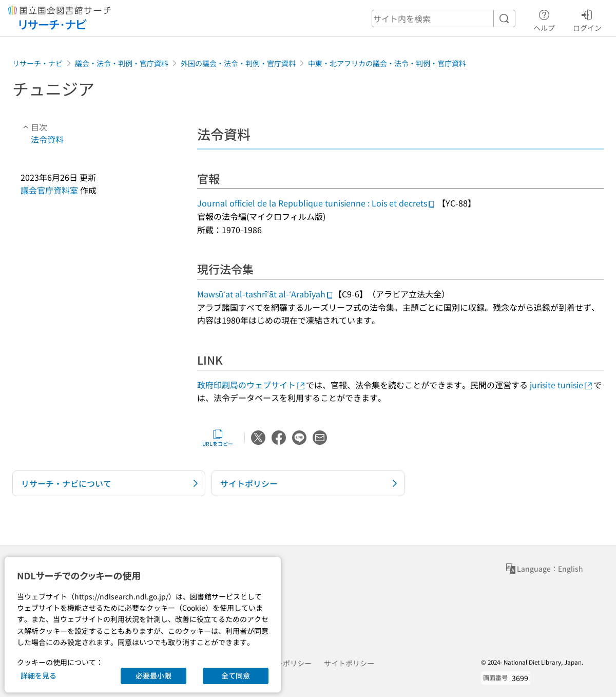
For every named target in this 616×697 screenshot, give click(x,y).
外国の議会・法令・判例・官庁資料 (238, 63)
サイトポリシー (349, 663)
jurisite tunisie (562, 385)
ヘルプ (544, 19)
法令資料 (47, 139)
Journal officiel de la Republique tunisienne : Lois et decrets (316, 203)
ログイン (587, 19)
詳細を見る (38, 675)
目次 (34, 127)
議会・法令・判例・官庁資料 (122, 63)
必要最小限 (153, 675)
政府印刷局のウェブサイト (252, 385)
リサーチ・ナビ (37, 63)
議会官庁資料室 (49, 190)
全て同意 (236, 675)
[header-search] (444, 18)
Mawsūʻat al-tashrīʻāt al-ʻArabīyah (265, 294)
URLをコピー (218, 438)
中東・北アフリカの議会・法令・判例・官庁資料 (387, 63)
